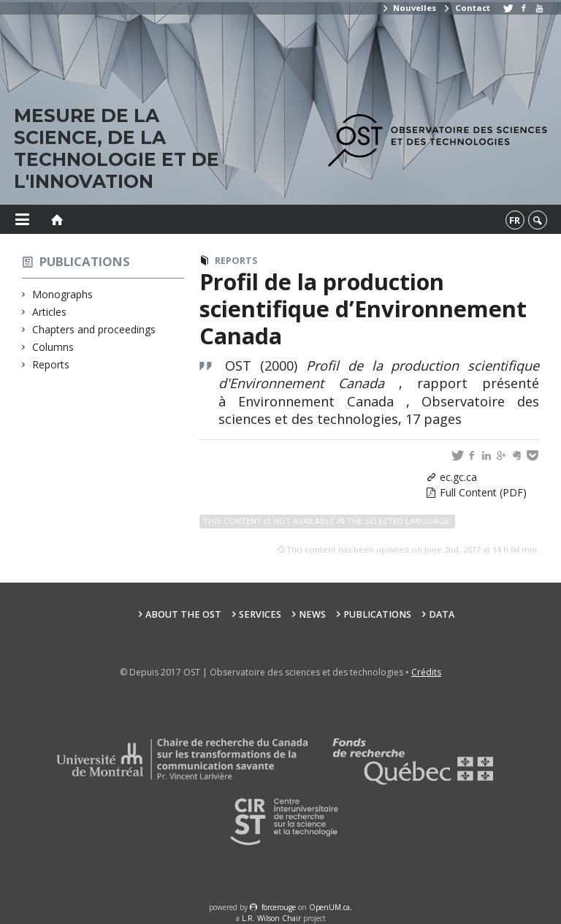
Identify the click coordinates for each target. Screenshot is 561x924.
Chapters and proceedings (94, 329)
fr (515, 220)
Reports (51, 364)
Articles (50, 312)
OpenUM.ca (329, 907)
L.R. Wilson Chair (271, 918)
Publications (85, 261)
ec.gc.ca (458, 477)
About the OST (183, 614)
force (279, 907)
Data (442, 614)
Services (260, 614)
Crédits (426, 672)
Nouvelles (409, 8)
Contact (466, 8)
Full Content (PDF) (483, 492)
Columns (53, 347)
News (312, 614)
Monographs (63, 294)
